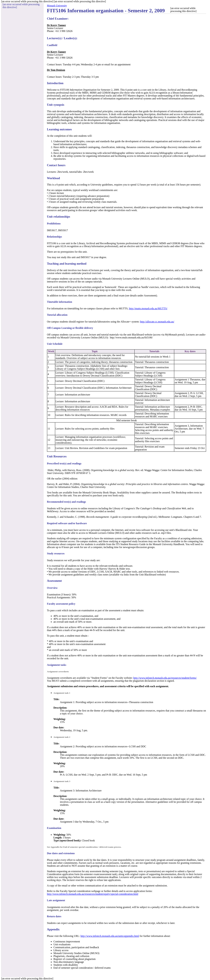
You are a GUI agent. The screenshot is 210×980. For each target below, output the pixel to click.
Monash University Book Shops (99, 493)
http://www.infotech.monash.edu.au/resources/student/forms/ (165, 678)
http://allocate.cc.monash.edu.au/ (157, 322)
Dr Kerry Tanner (56, 25)
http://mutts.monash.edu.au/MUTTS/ (148, 308)
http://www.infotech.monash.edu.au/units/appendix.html (110, 936)
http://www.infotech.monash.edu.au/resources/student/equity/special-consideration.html (93, 894)
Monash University (57, 6)
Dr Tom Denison (56, 70)
